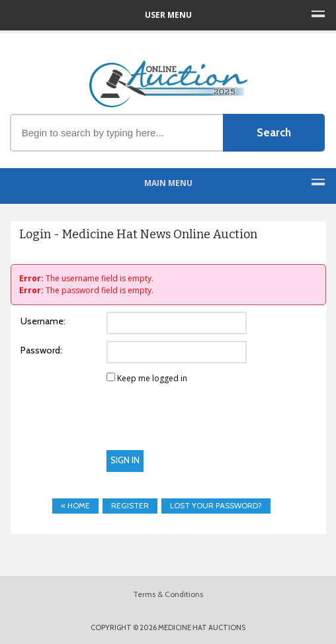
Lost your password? (216, 505)
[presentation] (118, 424)
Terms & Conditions (168, 594)
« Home (75, 505)
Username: (43, 321)
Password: (41, 350)
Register (130, 505)
